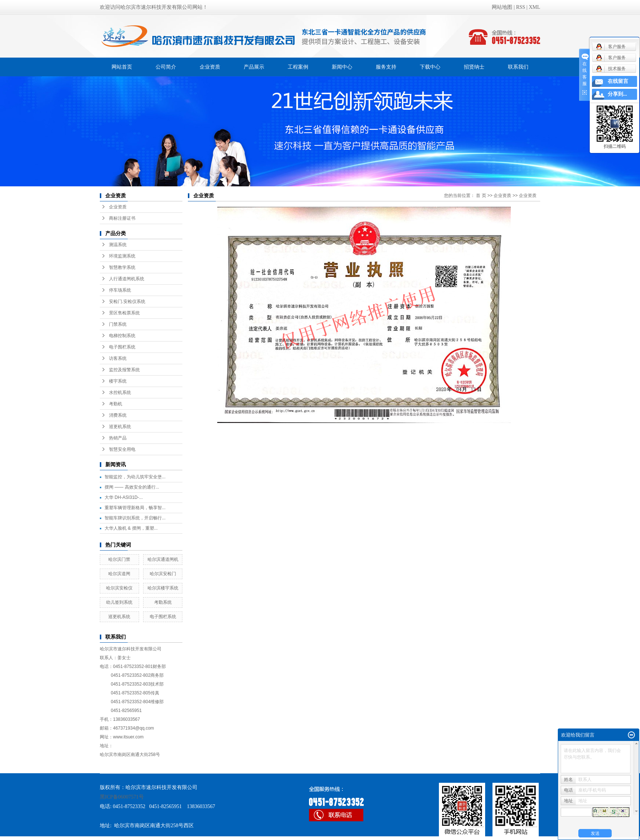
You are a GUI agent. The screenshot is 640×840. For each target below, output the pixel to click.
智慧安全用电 (122, 449)
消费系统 (118, 415)
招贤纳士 (474, 67)
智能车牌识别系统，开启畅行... (135, 518)
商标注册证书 (122, 218)
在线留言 (618, 81)
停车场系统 (120, 290)
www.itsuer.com (128, 737)
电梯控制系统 (122, 336)
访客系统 (118, 358)
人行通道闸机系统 (127, 279)
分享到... (617, 94)
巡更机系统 (120, 427)
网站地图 (502, 7)
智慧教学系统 (122, 267)
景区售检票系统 (124, 313)
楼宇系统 (118, 381)
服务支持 (386, 67)
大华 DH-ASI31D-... (124, 497)
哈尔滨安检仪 (119, 588)
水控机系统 (120, 392)
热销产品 (118, 438)
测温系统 (118, 245)
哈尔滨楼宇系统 (163, 588)
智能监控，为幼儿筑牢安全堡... (135, 477)
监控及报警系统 (124, 370)
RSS (521, 7)
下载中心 (430, 67)
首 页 (481, 196)
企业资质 (210, 67)
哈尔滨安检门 (163, 574)
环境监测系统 (122, 256)
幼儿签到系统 (119, 602)
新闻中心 (342, 67)
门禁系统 (118, 324)
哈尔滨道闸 (119, 574)
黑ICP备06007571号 (122, 797)
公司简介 (166, 67)
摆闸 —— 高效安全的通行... (132, 487)
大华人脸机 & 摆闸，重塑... (131, 528)
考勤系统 (163, 602)
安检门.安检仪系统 (127, 302)
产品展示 (254, 67)
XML (534, 7)
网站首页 (122, 67)
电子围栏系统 (122, 347)
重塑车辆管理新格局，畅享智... (135, 508)
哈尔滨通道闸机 (163, 559)
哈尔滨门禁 (119, 559)
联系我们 (518, 67)
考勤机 (116, 404)
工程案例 (298, 67)
